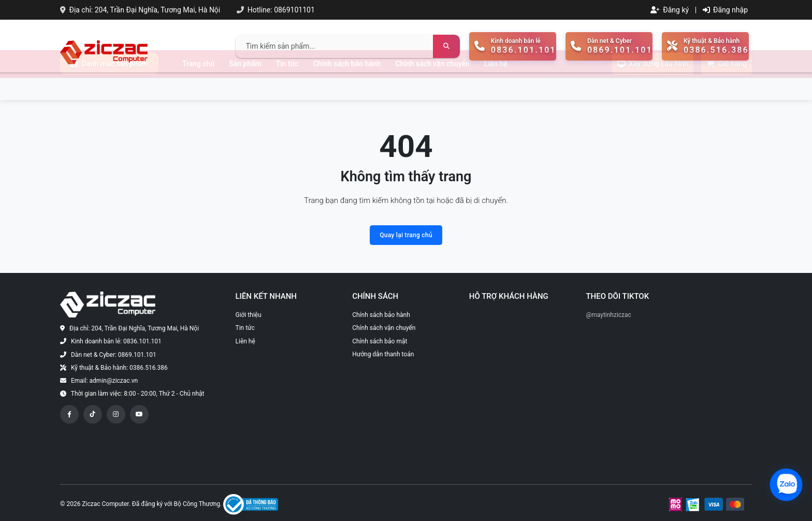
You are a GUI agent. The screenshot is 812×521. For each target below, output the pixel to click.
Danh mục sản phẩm (109, 86)
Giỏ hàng (727, 86)
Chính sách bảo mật (380, 341)
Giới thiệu (249, 315)
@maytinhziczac (608, 315)
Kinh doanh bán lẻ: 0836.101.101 (116, 341)
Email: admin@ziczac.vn (104, 381)
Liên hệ (496, 86)
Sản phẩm (245, 86)
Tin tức (287, 86)
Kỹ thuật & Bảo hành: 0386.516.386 (119, 368)
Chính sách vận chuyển (432, 86)
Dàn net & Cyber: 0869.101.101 (114, 355)
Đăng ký (670, 10)
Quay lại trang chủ (406, 235)
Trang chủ (198, 86)
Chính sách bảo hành (347, 86)
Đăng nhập (725, 10)
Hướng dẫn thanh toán (383, 354)
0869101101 (294, 10)
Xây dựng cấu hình (653, 86)
